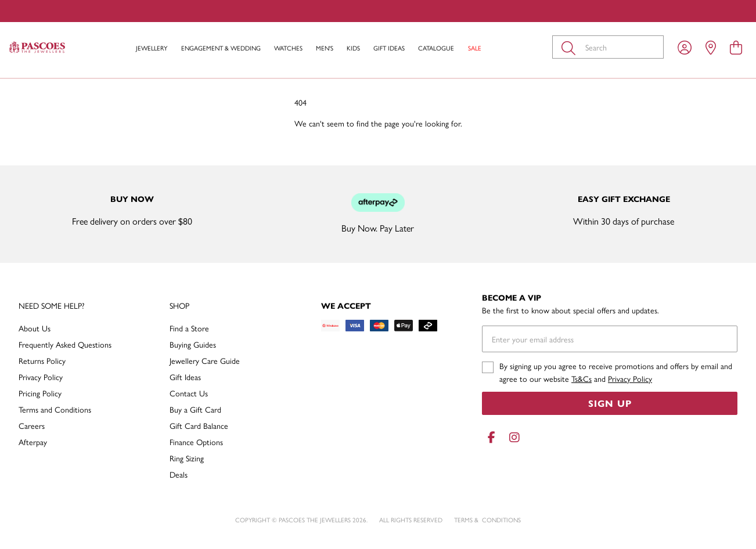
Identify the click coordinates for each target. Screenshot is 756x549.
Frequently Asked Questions (65, 344)
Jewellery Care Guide (205, 360)
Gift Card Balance (199, 425)
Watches (288, 48)
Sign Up (610, 403)
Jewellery (152, 48)
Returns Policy (42, 360)
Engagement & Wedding (221, 48)
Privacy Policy (41, 377)
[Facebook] (491, 437)
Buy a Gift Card (195, 409)
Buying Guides (193, 344)
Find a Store (189, 328)
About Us (35, 328)
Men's (325, 48)
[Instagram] (512, 437)
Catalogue (436, 48)
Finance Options (196, 442)
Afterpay (33, 442)
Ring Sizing (187, 458)
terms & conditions (487, 520)
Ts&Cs (582, 378)
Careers (32, 425)
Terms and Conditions (55, 409)
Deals (179, 474)
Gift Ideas (389, 48)
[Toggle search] (571, 47)
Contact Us (189, 393)
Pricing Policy (40, 393)
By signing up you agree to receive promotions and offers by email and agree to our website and (616, 372)
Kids (353, 48)
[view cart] (736, 47)
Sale (475, 48)
